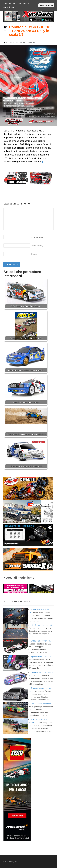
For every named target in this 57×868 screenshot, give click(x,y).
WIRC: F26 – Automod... (41, 641)
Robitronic (32, 42)
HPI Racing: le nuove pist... (42, 625)
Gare (20, 42)
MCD (25, 42)
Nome (37, 237)
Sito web (34, 254)
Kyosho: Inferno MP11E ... (42, 657)
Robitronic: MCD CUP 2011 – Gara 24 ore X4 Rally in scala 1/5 (31, 31)
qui (43, 162)
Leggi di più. (9, 7)
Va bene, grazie (46, 5)
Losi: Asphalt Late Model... (42, 704)
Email (37, 246)
